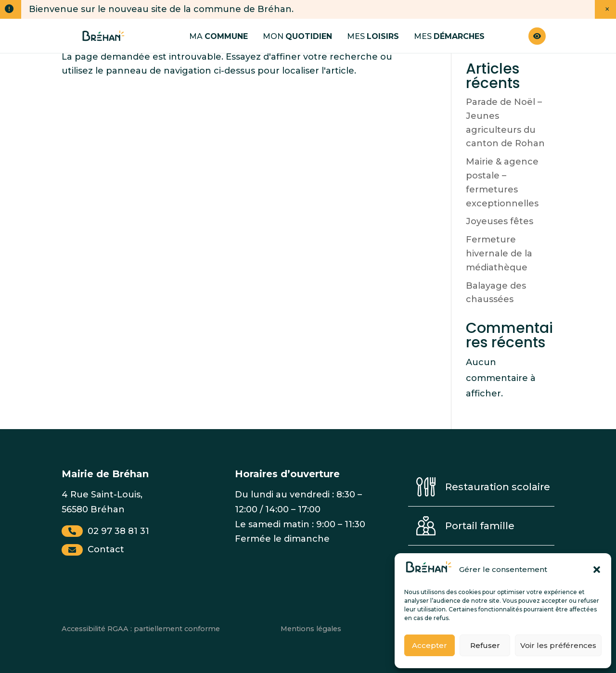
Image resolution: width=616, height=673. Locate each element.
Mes (373, 36)
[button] (597, 570)
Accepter (430, 645)
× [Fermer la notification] (607, 9)
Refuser (485, 645)
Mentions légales (311, 629)
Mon (297, 36)
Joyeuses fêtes (500, 221)
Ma (218, 36)
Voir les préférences (558, 645)
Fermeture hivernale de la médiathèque (499, 254)
